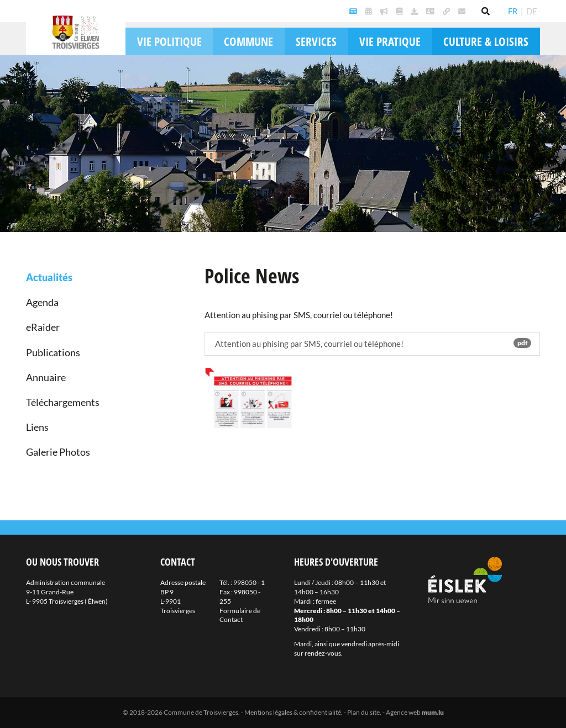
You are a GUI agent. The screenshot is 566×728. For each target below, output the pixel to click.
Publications (53, 352)
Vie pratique (390, 41)
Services (316, 41)
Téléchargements (63, 402)
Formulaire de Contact (240, 615)
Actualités (49, 277)
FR (513, 11)
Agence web (403, 712)
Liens (37, 427)
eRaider (43, 327)
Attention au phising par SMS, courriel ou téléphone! (372, 343)
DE (532, 11)
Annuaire (46, 377)
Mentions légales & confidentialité (293, 712)
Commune (248, 41)
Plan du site (363, 712)
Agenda (42, 302)
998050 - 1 (249, 582)
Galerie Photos (58, 452)
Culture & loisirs (486, 41)
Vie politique (169, 41)
